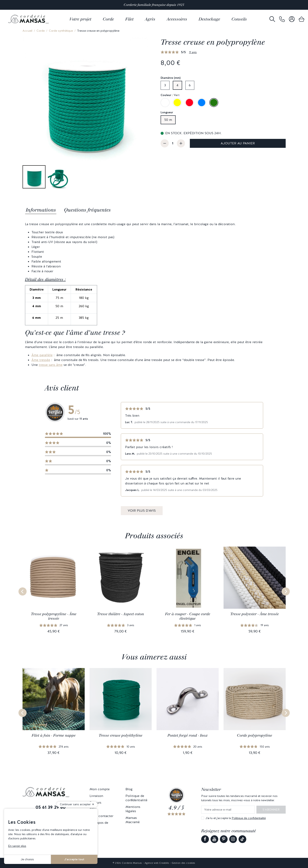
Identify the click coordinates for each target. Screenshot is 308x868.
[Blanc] (165, 103)
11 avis (193, 52)
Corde (41, 31)
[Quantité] (173, 143)
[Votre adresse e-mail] (228, 810)
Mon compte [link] (100, 789)
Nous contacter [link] (101, 816)
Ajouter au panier (238, 143)
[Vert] (214, 103)
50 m (168, 120)
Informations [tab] (41, 210)
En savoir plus (17, 846)
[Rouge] (189, 103)
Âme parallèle (42, 355)
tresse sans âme (51, 365)
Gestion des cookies (183, 863)
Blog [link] (129, 789)
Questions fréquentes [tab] (87, 210)
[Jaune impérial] (177, 103)
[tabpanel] (154, 295)
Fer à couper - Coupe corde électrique (188, 616)
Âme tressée (41, 360)
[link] (282, 19)
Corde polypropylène (255, 735)
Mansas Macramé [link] (133, 820)
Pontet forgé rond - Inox (188, 735)
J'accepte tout (74, 859)
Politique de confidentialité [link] (136, 798)
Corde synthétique (61, 31)
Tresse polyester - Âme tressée (255, 614)
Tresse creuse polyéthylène (120, 735)
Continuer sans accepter (75, 804)
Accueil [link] (27, 31)
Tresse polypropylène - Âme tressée (54, 616)
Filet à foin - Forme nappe (54, 735)
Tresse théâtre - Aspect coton (120, 614)
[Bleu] (202, 103)
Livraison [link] (96, 796)
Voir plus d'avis (142, 511)
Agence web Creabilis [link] (157, 863)
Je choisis (27, 859)
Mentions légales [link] (133, 809)
